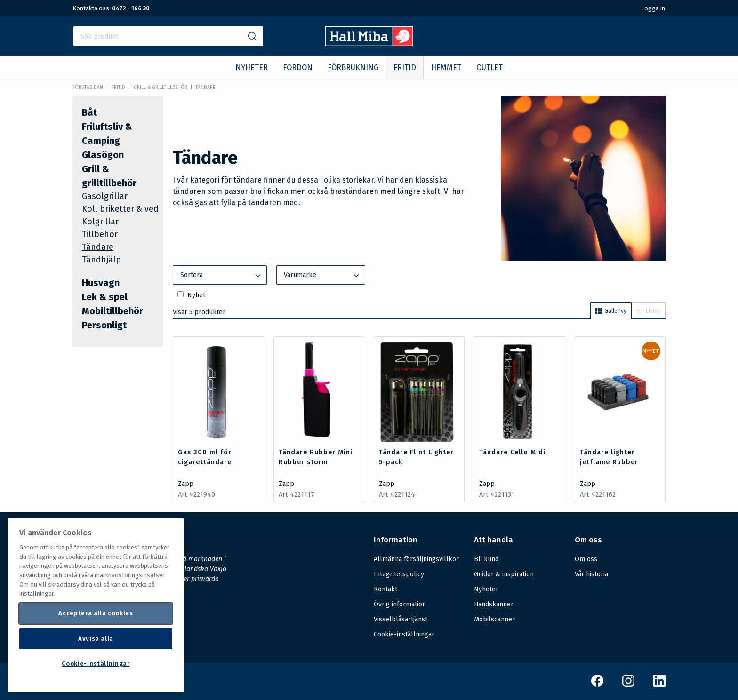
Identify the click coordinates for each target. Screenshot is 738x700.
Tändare (205, 87)
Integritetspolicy (399, 574)
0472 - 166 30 (131, 8)
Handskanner (494, 604)
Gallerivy (611, 311)
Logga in (653, 8)
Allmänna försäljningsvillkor (416, 559)
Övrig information (400, 604)
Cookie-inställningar (404, 635)
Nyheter (486, 589)
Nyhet (196, 295)
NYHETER (252, 68)
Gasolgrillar (105, 196)
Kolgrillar (100, 222)
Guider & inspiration (504, 574)
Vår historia (591, 574)
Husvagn (101, 283)
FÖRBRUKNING (353, 68)
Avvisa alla (96, 639)
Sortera (221, 276)
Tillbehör (100, 234)
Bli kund (486, 559)
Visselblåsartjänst (401, 619)
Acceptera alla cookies (96, 613)
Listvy (649, 311)
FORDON (298, 68)
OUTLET (489, 68)
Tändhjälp (101, 260)
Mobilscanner (494, 619)
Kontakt (385, 589)
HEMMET (446, 68)
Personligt (104, 325)
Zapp (186, 484)
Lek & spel (105, 297)
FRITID (405, 68)
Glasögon (103, 155)
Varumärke (322, 276)
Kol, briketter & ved (120, 209)
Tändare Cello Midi (512, 452)
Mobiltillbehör (112, 311)
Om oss (586, 559)
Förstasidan (88, 87)
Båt (89, 112)
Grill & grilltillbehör (160, 87)
